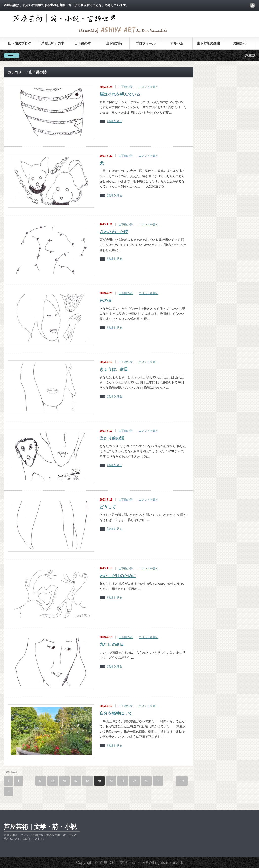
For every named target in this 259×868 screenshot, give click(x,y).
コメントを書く (149, 87)
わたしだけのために (118, 576)
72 (134, 781)
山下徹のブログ (20, 43)
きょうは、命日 (114, 369)
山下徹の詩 (114, 43)
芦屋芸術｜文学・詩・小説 (40, 827)
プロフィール (145, 43)
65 (53, 781)
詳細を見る (115, 121)
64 (41, 781)
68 (88, 781)
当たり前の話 (112, 438)
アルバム (177, 43)
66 (64, 781)
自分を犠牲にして (116, 713)
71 (123, 781)
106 (182, 781)
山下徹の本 (83, 43)
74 (158, 781)
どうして (108, 507)
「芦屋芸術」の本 (51, 43)
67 (76, 781)
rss (252, 5)
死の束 (106, 301)
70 (111, 781)
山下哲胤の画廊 (208, 43)
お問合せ (240, 43)
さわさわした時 (114, 232)
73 (146, 781)
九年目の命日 (112, 645)
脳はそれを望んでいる (120, 94)
